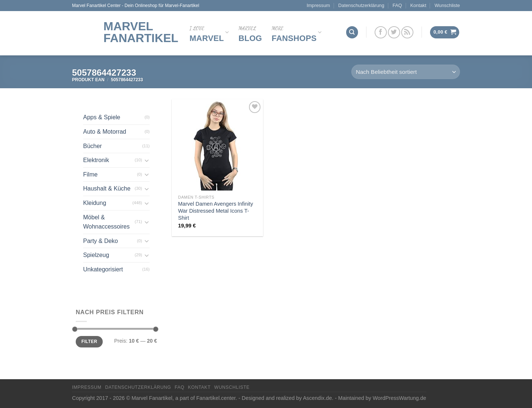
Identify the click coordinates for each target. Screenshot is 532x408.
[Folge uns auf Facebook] (381, 32)
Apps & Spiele (102, 117)
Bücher (93, 146)
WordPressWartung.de (400, 398)
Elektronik (96, 160)
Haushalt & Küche (107, 188)
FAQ (397, 5)
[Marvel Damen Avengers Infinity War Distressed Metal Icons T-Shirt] (217, 145)
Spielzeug (96, 255)
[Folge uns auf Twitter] (394, 32)
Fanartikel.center (216, 398)
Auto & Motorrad (105, 132)
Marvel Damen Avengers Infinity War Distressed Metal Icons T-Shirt (216, 211)
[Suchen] (352, 32)
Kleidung (95, 203)
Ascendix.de (317, 398)
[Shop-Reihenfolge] (406, 72)
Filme (90, 174)
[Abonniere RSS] (407, 32)
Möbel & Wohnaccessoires (106, 222)
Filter (89, 342)
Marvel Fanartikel (141, 32)
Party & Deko (100, 241)
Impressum (318, 5)
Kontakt (418, 5)
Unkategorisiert (103, 269)
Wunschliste (447, 5)
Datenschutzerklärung (361, 5)
